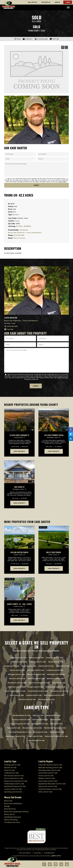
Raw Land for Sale (14, 728)
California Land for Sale (18, 662)
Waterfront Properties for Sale (56, 736)
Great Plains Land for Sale (48, 773)
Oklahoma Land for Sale (17, 687)
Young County (34, 31)
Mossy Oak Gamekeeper (13, 804)
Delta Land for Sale (45, 792)
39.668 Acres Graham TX (19, 435)
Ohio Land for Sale (59, 683)
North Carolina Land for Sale (39, 683)
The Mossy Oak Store (12, 822)
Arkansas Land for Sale (54, 658)
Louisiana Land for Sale (55, 670)
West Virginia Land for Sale (54, 695)
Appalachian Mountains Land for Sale (52, 784)
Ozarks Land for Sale (46, 776)
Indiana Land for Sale (46, 666)
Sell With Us (33, 2)
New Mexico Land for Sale (17, 683)
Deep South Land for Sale (48, 786)
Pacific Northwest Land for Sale (50, 789)
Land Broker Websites (44, 856)
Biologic (7, 806)
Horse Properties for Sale (20, 724)
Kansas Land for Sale (17, 670)
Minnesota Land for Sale (36, 674)
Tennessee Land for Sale (59, 691)
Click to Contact (19, 238)
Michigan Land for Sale (16, 674)
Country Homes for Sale (21, 720)
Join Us (57, 2)
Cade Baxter (24, 230)
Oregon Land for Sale (35, 687)
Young (17, 221)
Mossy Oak (8, 801)
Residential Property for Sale (55, 728)
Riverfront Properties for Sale (20, 732)
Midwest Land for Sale (47, 778)
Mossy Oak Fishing (11, 820)
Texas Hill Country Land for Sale (50, 765)
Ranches (16, 215)
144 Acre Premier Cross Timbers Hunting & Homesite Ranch (54, 435)
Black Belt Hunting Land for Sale (50, 768)
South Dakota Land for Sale (38, 691)
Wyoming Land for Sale (46, 699)
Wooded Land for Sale (36, 740)
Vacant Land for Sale (35, 736)
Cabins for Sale (38, 715)
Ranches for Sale (56, 724)
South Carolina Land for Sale (15, 691)
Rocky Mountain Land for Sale (49, 770)
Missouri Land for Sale (17, 679)
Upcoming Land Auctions (13, 792)
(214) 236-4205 (19, 235)
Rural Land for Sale (40, 732)
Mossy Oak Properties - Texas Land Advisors (25, 233)
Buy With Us (46, 2)
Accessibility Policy (49, 853)
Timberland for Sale (57, 732)
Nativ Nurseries (10, 809)
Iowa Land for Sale (63, 666)
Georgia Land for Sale (11, 666)
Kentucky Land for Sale (36, 670)
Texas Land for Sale (17, 695)
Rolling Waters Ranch (19, 552)
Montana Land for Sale (36, 679)
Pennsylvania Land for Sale (55, 687)
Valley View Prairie (54, 552)
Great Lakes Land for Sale (48, 781)
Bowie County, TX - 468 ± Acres (19, 604)
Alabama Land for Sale (18, 658)
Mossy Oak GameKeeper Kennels (16, 812)
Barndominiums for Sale (21, 715)
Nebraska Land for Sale (55, 679)
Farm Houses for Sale (40, 720)
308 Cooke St (19, 487)
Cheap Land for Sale (53, 715)
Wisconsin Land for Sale (27, 699)
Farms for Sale (55, 720)
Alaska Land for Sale (36, 658)
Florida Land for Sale (56, 662)
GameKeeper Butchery (13, 817)
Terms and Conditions (25, 853)
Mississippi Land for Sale (56, 674)
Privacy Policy (62, 182)
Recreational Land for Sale (32, 728)
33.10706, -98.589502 (23, 226)
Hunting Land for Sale (40, 724)
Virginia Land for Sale (34, 695)
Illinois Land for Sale (29, 666)
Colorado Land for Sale (38, 662)
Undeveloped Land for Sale (15, 736)
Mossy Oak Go (9, 814)
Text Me (9, 329)
